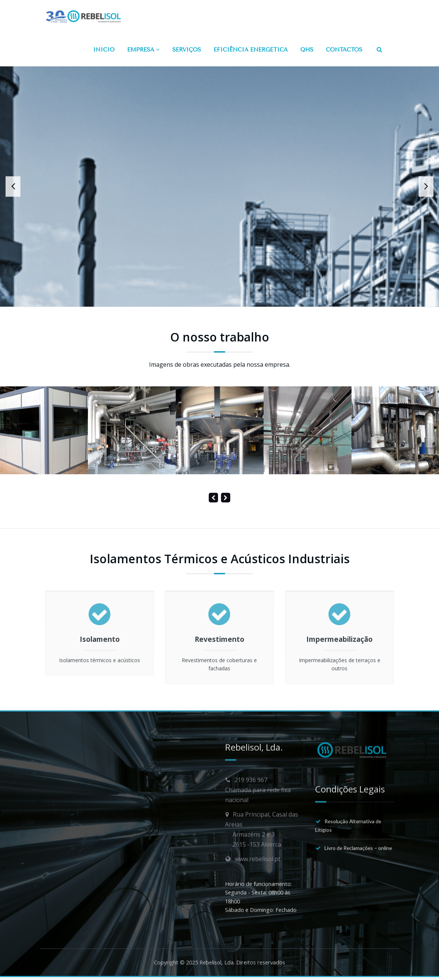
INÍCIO (104, 50)
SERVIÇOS (187, 50)
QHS (307, 50)
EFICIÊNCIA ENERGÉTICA (251, 50)
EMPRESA (143, 50)
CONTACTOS (344, 50)
